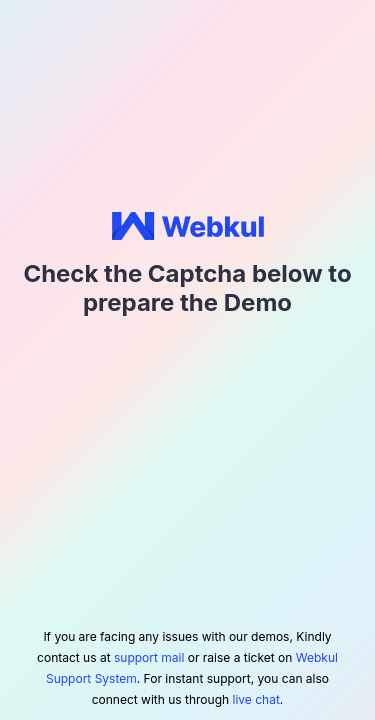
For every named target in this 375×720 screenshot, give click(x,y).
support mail (149, 657)
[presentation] (188, 376)
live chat (256, 699)
